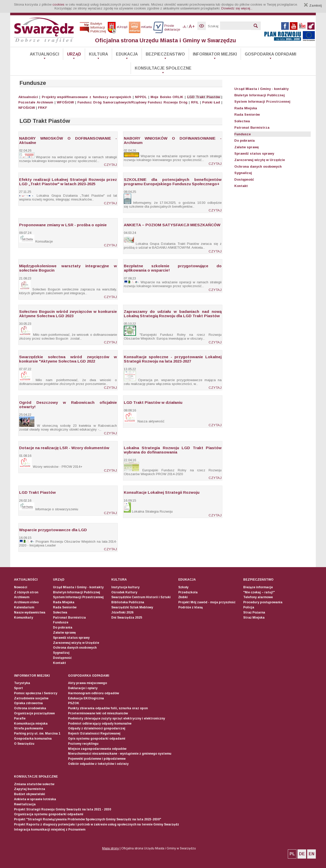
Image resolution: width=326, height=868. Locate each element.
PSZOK (74, 703)
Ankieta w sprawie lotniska (35, 799)
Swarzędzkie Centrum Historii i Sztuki (141, 597)
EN (311, 854)
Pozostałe (27, 102)
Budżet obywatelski (30, 794)
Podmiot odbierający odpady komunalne (100, 724)
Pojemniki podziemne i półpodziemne (97, 759)
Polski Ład (211, 102)
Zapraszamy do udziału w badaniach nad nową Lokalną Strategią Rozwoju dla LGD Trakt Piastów (173, 314)
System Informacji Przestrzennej (262, 102)
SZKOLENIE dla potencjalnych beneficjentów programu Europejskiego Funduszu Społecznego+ (173, 182)
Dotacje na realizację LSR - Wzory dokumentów (64, 448)
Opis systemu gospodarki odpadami (97, 739)
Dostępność (244, 179)
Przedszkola (188, 592)
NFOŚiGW (27, 108)
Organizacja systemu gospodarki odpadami (49, 814)
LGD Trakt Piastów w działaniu (153, 402)
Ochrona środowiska (30, 708)
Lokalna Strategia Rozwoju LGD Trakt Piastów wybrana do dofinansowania (173, 450)
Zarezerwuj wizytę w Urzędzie (260, 160)
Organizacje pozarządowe (34, 713)
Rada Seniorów (247, 115)
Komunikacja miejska (31, 724)
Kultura (98, 54)
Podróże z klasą (191, 607)
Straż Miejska (254, 618)
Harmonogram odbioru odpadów (93, 693)
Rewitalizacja (25, 804)
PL (292, 854)
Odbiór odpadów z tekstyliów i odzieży (98, 764)
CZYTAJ (110, 165)
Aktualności (44, 54)
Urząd (74, 54)
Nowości (21, 587)
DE (302, 854)
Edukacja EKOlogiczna (86, 698)
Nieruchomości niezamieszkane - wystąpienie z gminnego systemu (120, 754)
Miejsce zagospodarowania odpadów (97, 749)
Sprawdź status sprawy (254, 153)
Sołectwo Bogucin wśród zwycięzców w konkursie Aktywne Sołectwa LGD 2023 (68, 314)
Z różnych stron (26, 592)
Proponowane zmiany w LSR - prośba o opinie (63, 225)
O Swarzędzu (24, 744)
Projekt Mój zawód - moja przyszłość (207, 602)
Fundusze (243, 134)
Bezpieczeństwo (165, 54)
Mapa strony (111, 848)
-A (184, 27)
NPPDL (141, 97)
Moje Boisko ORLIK (167, 97)
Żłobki (183, 597)
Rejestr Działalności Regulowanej (94, 733)
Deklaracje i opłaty (83, 688)
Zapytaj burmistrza (30, 789)
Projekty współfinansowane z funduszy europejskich (87, 97)
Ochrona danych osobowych (258, 166)
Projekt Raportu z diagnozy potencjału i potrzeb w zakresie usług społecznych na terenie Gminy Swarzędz (97, 824)
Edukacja (127, 54)
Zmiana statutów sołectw (34, 784)
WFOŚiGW (65, 102)
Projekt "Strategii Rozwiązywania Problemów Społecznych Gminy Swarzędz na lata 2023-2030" (88, 819)
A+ (192, 26)
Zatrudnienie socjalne (31, 698)
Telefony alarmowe (258, 597)
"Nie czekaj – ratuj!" (259, 592)
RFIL (195, 102)
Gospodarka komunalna (33, 739)
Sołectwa (242, 121)
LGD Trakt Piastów (204, 97)
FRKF (43, 108)
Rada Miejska (246, 108)
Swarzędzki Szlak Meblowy (132, 607)
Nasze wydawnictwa (30, 612)
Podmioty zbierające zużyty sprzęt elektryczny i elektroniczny (117, 718)
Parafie (20, 718)
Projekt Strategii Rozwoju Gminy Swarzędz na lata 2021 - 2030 (63, 809)
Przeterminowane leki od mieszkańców (98, 713)
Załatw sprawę (247, 147)
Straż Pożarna (254, 612)
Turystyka (22, 683)
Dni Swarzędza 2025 (127, 618)
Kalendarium (24, 607)
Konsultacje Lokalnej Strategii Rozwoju (162, 492)
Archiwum (45, 102)
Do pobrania (244, 141)
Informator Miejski (215, 54)
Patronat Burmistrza (252, 128)
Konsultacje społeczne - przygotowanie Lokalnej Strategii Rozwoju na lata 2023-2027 (173, 359)
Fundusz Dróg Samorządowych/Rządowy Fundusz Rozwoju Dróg (132, 102)
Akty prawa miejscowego (87, 683)
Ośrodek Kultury (124, 592)
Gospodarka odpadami (270, 54)
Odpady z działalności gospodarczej (97, 728)
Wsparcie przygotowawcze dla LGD (53, 530)
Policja (249, 607)
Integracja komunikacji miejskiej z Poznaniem (50, 830)
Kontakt (241, 186)
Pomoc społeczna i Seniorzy (36, 693)
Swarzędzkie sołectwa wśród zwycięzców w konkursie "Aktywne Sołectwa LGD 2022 (68, 359)
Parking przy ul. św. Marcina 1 (37, 733)
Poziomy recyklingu (83, 744)
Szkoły (183, 587)
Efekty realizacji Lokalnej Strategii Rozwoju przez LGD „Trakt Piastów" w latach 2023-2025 (68, 182)
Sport (18, 688)
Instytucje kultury (125, 587)
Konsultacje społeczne (163, 68)
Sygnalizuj (243, 173)
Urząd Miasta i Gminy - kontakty (261, 89)
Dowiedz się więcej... (237, 8)
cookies (58, 4)
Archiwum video (26, 602)
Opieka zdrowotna (28, 703)
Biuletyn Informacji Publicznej (260, 95)
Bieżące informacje (258, 587)
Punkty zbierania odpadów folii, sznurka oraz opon (108, 708)
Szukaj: (213, 26)
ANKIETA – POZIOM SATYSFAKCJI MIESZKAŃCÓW (172, 225)
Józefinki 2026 (122, 612)
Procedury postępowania (263, 602)
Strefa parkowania (29, 728)
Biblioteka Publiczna (128, 602)
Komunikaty (24, 618)
